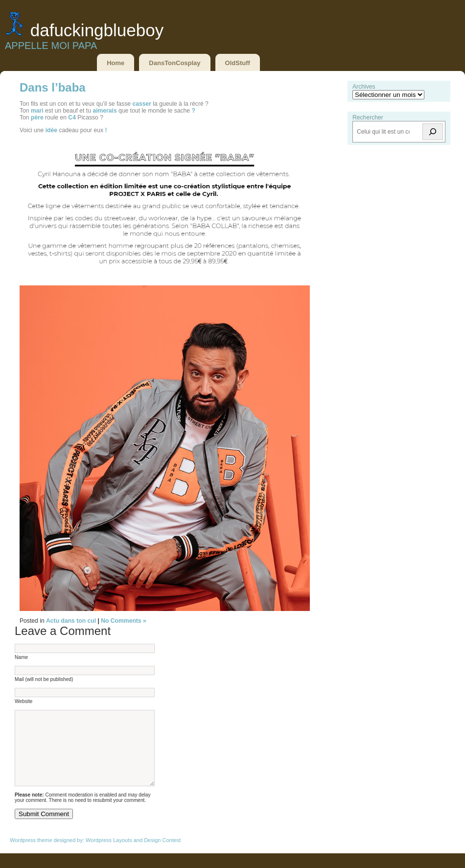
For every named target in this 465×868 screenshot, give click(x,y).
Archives (364, 87)
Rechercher (368, 117)
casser (142, 104)
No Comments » (124, 621)
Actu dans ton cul (71, 621)
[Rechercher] (433, 132)
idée (51, 130)
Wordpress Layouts (109, 855)
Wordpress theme (31, 855)
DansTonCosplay (174, 63)
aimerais (105, 111)
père (37, 117)
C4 (72, 117)
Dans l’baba (53, 87)
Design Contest (162, 855)
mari (37, 111)
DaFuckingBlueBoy (97, 30)
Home (116, 63)
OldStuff (238, 63)
